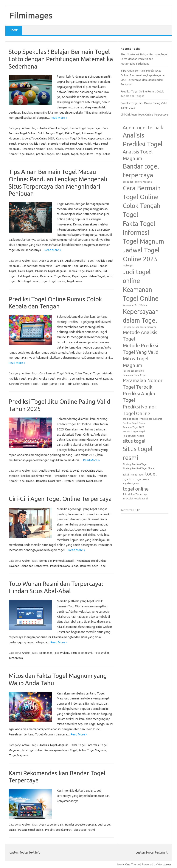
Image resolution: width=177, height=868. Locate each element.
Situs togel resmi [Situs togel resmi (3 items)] (138, 453)
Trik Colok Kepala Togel (82, 384)
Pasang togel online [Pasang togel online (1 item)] (133, 371)
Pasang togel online (31, 830)
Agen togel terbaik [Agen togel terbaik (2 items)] (143, 128)
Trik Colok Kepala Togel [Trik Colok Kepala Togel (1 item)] (135, 499)
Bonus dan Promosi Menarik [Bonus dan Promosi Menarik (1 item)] (137, 182)
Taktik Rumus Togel (53, 384)
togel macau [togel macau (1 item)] (142, 479)
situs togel (62, 154)
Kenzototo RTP (130, 510)
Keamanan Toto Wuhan (54, 653)
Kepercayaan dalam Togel (88, 276)
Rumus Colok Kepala (99, 378)
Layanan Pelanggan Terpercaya (29, 566)
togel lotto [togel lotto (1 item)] (128, 479)
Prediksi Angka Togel (78, 149)
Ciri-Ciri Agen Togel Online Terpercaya (60, 499)
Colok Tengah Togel (50, 133)
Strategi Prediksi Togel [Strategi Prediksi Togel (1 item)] (135, 464)
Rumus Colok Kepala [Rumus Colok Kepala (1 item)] (134, 436)
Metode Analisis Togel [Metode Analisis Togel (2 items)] (140, 336)
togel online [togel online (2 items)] (136, 489)
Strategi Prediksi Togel (24, 384)
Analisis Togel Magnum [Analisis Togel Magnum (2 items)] (138, 155)
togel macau (57, 281)
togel (74, 154)
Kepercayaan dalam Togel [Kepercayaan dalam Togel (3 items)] (141, 316)
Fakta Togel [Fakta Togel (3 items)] (139, 224)
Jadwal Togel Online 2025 (38, 138)
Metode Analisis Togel (32, 144)
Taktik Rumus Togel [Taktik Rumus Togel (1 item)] (133, 475)
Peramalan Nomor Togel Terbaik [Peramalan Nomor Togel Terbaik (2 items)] (143, 384)
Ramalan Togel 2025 (49, 481)
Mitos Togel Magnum (93, 750)
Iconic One (124, 864)
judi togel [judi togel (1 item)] (128, 266)
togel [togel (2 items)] (151, 474)
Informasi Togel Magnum (51, 271)
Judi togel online (28, 276)
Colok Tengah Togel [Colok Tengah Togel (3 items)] (142, 210)
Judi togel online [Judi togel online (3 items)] (137, 276)
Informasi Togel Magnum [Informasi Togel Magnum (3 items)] (143, 237)
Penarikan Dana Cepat (64, 566)
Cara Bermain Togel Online (71, 266)
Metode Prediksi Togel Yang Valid (69, 144)
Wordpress (164, 864)
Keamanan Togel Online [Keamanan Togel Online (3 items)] (141, 294)
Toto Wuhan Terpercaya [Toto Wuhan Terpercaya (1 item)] (135, 494)
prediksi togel (45, 154)
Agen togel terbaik (51, 261)
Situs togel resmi (28, 281)
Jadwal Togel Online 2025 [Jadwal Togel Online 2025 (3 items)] (141, 255)
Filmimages (31, 15)
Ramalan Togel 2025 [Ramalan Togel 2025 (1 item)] (133, 427)
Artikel (26, 128)
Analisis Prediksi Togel (54, 128)
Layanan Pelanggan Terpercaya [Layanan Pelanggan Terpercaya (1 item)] (139, 327)
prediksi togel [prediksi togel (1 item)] (130, 419)
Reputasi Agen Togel (93, 566)
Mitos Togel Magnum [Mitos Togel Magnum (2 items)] (136, 362)
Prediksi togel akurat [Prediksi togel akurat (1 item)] (151, 419)
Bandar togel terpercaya (85, 128)
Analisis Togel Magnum (54, 745)
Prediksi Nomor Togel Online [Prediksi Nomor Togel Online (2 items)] (140, 410)
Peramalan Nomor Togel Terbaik (42, 149)
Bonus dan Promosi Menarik (57, 561)
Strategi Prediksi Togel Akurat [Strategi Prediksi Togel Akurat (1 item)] (139, 468)
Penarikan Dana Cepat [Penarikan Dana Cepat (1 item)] (135, 375)
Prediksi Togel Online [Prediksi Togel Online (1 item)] (134, 423)
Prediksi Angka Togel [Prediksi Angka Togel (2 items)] (139, 397)
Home (14, 30)
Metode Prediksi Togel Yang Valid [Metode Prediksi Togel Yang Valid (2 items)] (141, 349)
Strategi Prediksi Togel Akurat (83, 481)
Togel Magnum (19, 755)
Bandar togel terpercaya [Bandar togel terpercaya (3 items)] (141, 171)
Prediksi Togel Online (71, 378)
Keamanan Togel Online (71, 138)
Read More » (59, 118)
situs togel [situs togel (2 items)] (134, 441)
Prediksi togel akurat (58, 830)
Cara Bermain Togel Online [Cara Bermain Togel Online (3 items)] (142, 192)
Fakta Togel (73, 133)
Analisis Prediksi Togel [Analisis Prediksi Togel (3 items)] (143, 140)
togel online (103, 154)
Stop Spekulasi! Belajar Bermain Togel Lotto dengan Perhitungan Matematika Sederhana (61, 59)
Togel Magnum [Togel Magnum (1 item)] (131, 483)
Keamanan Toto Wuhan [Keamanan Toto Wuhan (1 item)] (135, 305)
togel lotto (87, 154)
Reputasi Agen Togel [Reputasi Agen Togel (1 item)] (134, 432)
